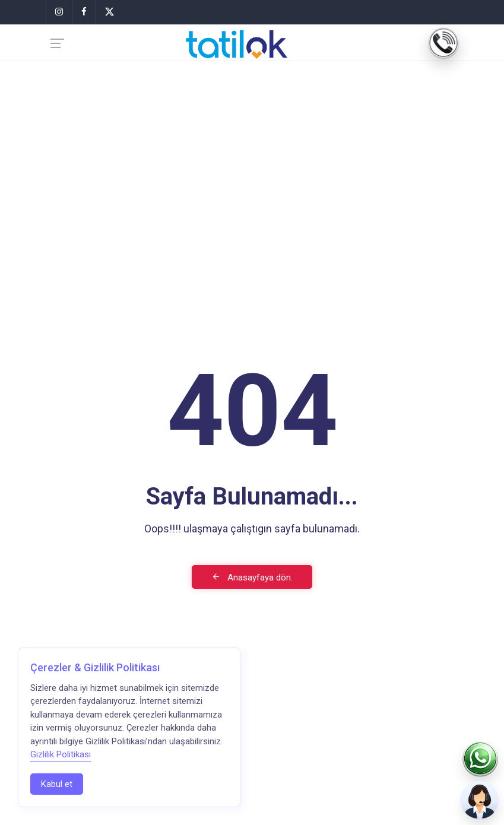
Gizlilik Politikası (61, 754)
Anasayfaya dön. (252, 577)
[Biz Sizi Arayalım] (480, 801)
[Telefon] (443, 43)
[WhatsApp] (480, 760)
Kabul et (57, 784)
